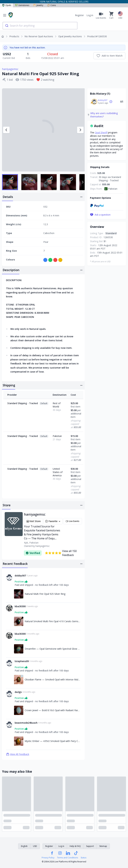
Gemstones (22, 5)
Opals (6, 5)
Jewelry (38, 5)
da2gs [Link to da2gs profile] (18, 692)
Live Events (73, 521)
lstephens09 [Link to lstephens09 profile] (22, 661)
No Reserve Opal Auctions (39, 36)
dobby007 (103, 100)
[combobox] (40, 26)
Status (83, 858)
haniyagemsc (10, 69)
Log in (90, 15)
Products (14, 36)
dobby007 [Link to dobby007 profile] (20, 576)
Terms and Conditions (67, 858)
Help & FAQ (75, 846)
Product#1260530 (97, 36)
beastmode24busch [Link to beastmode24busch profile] (26, 723)
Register (79, 15)
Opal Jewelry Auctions (70, 36)
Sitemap (103, 846)
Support (90, 846)
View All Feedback (18, 754)
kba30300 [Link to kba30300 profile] (20, 606)
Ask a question (100, 215)
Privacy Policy (48, 858)
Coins (51, 5)
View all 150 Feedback (61, 553)
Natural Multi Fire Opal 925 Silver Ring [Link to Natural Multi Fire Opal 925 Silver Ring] (45, 594)
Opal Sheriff (101, 132)
